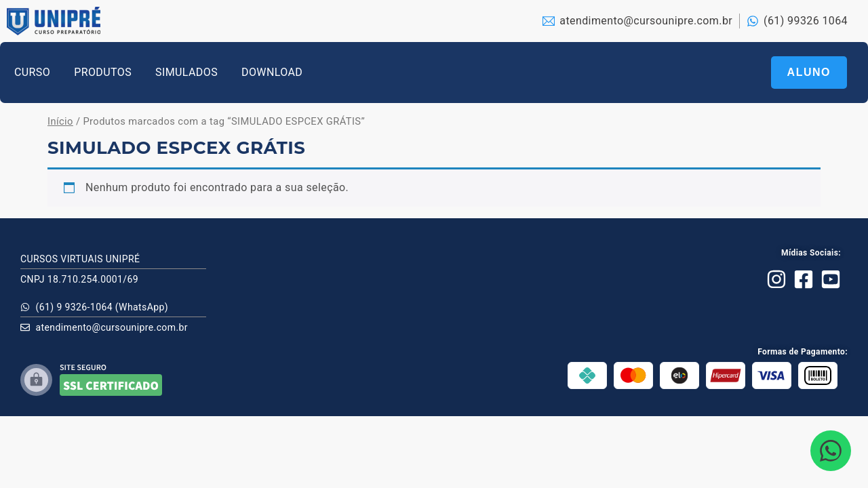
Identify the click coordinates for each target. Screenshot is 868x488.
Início (60, 121)
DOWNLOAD (272, 72)
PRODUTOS (103, 72)
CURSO (32, 72)
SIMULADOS (186, 72)
